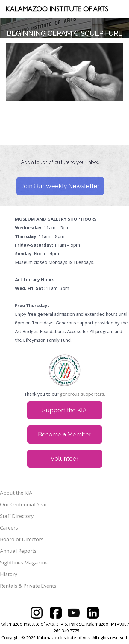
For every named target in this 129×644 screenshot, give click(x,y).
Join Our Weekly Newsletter (60, 186)
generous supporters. (82, 394)
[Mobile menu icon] (117, 9)
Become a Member (65, 434)
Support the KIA (64, 410)
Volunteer (64, 459)
